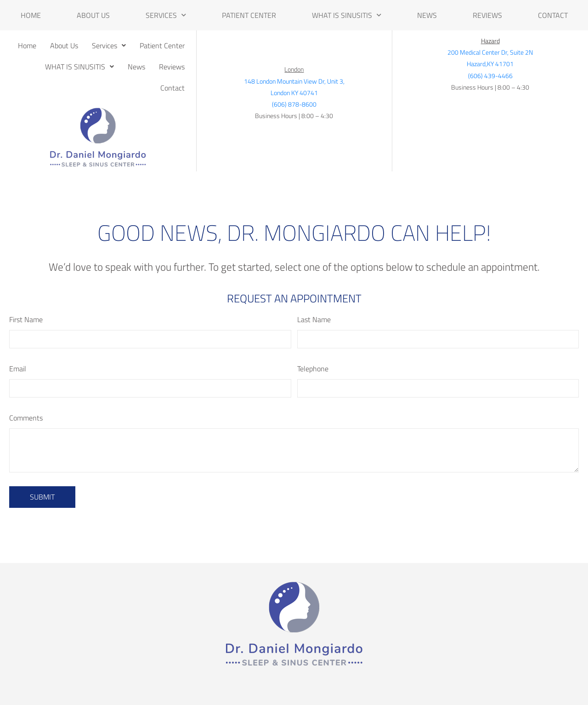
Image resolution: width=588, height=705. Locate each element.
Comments (26, 418)
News (427, 15)
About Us (93, 15)
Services (166, 15)
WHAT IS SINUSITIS (347, 15)
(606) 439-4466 (490, 76)
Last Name (314, 319)
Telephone (313, 369)
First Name (26, 319)
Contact (553, 15)
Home (31, 15)
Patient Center (249, 15)
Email (18, 369)
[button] (109, 45)
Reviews (487, 15)
